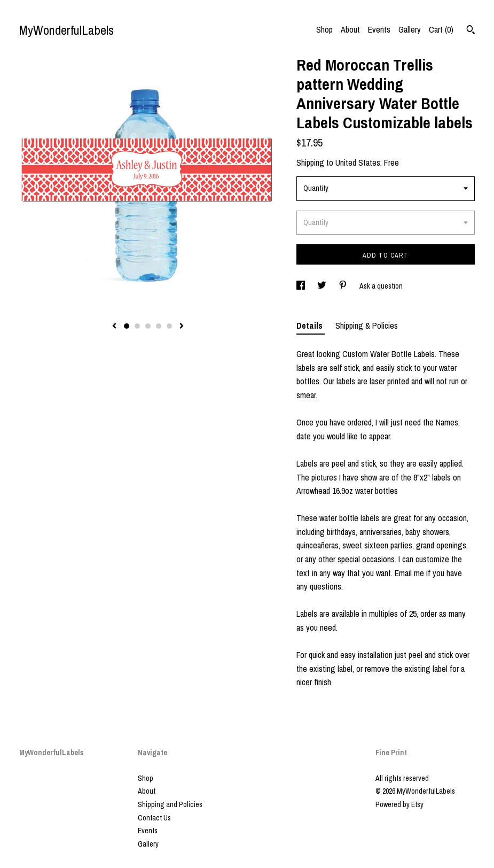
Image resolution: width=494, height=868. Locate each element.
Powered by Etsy (399, 804)
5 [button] (169, 326)
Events (379, 29)
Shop (324, 29)
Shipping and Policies (170, 804)
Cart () (441, 29)
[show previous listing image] (114, 327)
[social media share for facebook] (301, 286)
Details (311, 325)
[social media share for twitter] (323, 286)
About (350, 29)
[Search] (471, 31)
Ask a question (381, 286)
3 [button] (148, 326)
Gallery (410, 29)
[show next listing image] (182, 327)
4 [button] (159, 326)
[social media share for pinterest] (344, 286)
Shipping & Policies (367, 325)
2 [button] (137, 326)
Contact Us (154, 818)
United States (358, 162)
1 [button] (127, 326)
